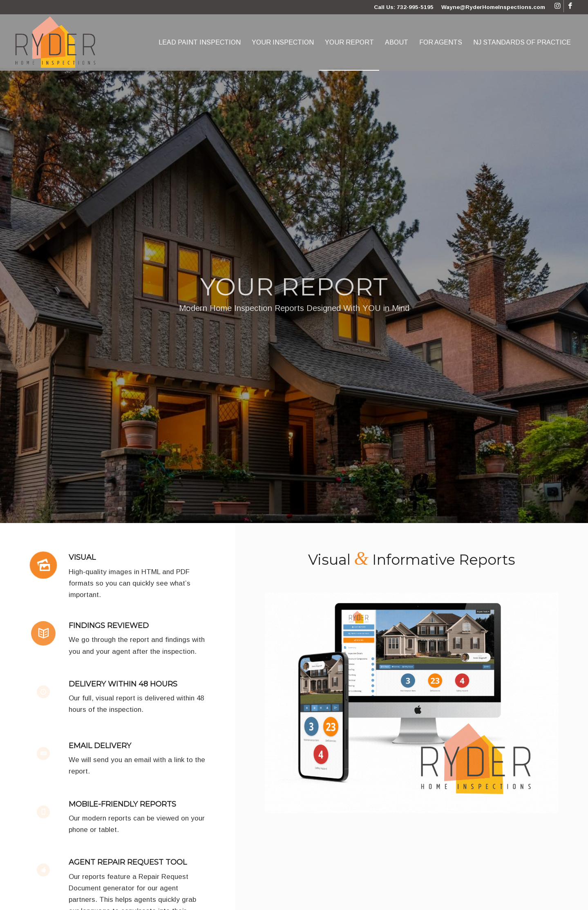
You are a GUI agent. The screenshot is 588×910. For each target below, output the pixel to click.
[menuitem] (200, 42)
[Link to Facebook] (570, 6)
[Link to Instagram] (558, 6)
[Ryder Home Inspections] (56, 42)
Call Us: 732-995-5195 (404, 7)
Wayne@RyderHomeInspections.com (493, 7)
